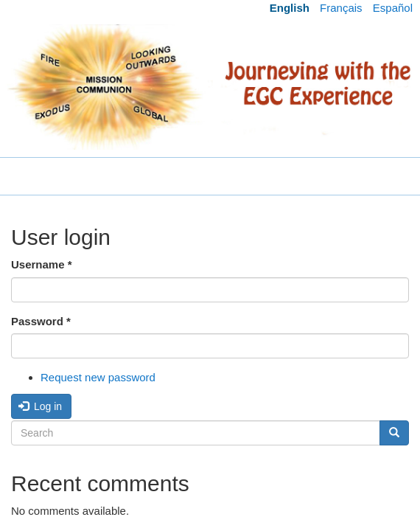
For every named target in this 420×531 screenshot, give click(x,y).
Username (42, 264)
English (290, 8)
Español (393, 8)
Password (41, 321)
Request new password (98, 377)
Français (341, 8)
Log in (41, 406)
